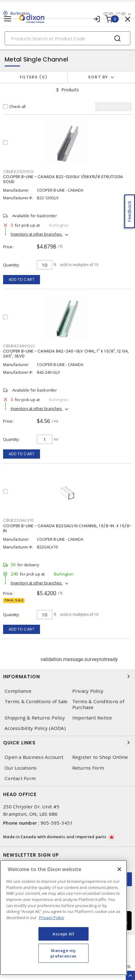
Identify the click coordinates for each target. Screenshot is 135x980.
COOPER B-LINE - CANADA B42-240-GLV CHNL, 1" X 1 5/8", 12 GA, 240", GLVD (66, 354)
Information (67, 676)
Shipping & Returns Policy (35, 718)
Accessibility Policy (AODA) (35, 728)
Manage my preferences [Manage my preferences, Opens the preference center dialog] (64, 953)
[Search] (67, 38)
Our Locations (21, 768)
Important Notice (92, 718)
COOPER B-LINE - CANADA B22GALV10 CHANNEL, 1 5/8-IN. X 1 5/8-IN (67, 528)
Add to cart (22, 279)
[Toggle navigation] (8, 19)
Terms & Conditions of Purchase (98, 704)
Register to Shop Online (100, 757)
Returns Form (88, 768)
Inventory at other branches (37, 234)
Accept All (64, 934)
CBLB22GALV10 (18, 520)
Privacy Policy (88, 691)
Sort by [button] (98, 77)
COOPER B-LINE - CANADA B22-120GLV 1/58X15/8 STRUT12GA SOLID (63, 179)
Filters (34, 77)
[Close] (119, 869)
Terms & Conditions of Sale (36, 701)
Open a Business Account (34, 757)
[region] (64, 918)
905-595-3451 (57, 823)
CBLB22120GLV (18, 171)
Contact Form (20, 778)
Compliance (18, 691)
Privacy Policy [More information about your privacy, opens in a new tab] (52, 918)
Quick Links (67, 743)
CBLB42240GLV (19, 346)
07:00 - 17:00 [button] (114, 14)
